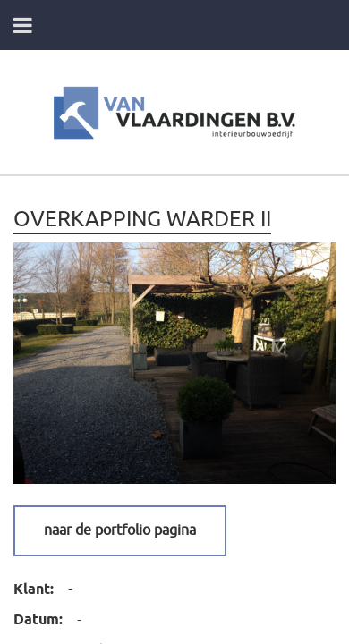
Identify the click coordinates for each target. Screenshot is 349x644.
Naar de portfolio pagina (120, 530)
